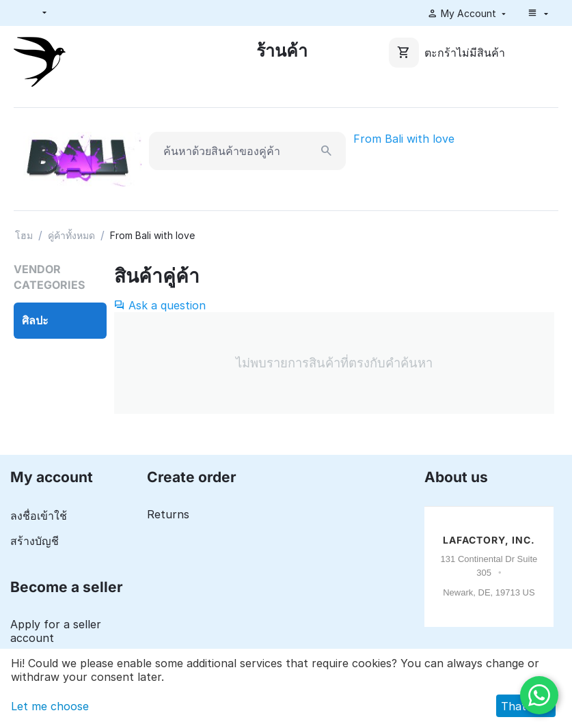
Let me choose (50, 706)
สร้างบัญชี (35, 541)
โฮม (24, 235)
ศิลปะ (35, 320)
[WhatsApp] (539, 695)
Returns (168, 514)
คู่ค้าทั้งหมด (71, 235)
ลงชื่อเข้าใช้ (39, 516)
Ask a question (160, 305)
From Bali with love (404, 139)
